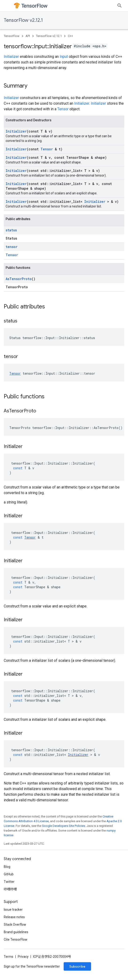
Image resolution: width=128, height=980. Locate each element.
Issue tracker (13, 910)
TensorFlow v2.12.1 (23, 20)
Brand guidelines (16, 932)
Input (64, 57)
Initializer (11, 57)
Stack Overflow (15, 925)
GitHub (9, 874)
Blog (7, 867)
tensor (12, 247)
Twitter (9, 882)
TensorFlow (12, 36)
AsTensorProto (19, 279)
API (28, 36)
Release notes (14, 917)
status (11, 230)
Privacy (23, 957)
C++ (70, 36)
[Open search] (120, 6)
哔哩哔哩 (10, 889)
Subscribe (77, 966)
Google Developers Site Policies (64, 826)
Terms (9, 957)
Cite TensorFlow (16, 939)
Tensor (63, 109)
